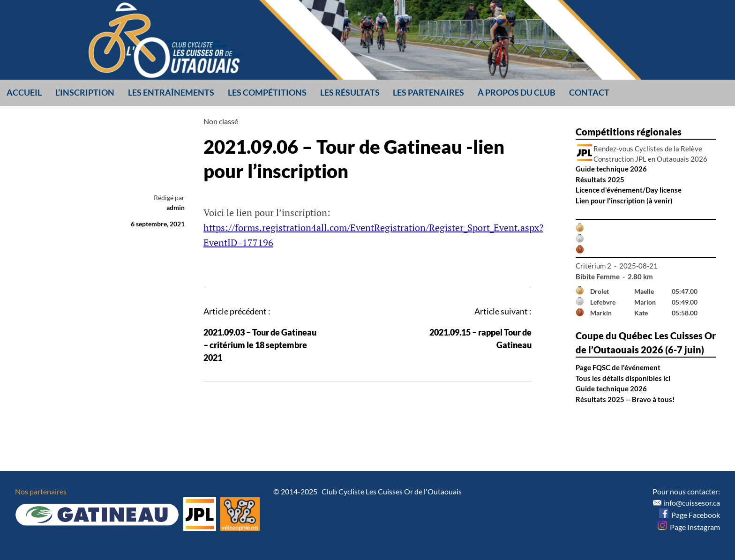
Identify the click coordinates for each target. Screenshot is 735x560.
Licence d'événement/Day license (629, 190)
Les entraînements (171, 92)
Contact (589, 92)
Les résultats (350, 92)
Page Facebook (690, 515)
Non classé (221, 121)
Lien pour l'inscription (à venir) (624, 201)
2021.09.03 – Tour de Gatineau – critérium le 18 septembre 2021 (260, 345)
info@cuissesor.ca (692, 503)
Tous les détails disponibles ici (623, 378)
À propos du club (517, 92)
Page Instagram (689, 527)
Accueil (24, 92)
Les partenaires (428, 92)
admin (176, 207)
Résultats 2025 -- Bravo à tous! (625, 399)
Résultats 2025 (600, 179)
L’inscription (85, 92)
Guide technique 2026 (611, 169)
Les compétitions (267, 92)
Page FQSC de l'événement (618, 367)
